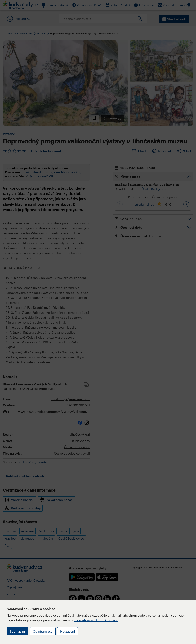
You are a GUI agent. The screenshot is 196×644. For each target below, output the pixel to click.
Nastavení (68, 631)
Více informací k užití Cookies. (96, 620)
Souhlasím (17, 631)
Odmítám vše (43, 631)
